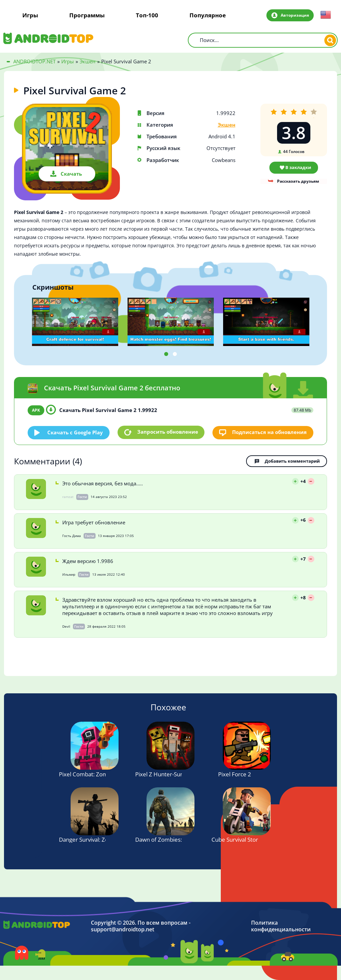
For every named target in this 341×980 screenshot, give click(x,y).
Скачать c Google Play (75, 432)
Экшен (227, 125)
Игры (30, 15)
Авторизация (294, 15)
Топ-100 (147, 15)
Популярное (208, 15)
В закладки (298, 167)
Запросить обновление (168, 432)
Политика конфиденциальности (281, 926)
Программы (87, 15)
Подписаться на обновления (269, 432)
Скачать (71, 174)
